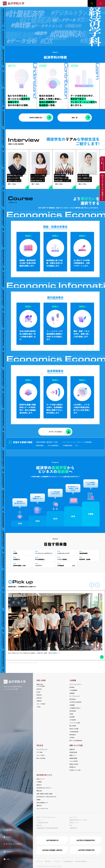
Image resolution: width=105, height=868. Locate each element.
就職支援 (72, 749)
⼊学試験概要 (73, 690)
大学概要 (39, 782)
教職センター (73, 755)
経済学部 (39, 689)
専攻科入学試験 (74, 729)
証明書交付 (73, 767)
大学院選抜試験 (74, 732)
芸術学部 (39, 698)
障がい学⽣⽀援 (41, 758)
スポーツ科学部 (41, 704)
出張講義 (72, 705)
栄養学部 (39, 701)
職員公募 (39, 825)
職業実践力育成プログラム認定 (78, 820)
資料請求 (72, 687)
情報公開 (39, 791)
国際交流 (39, 806)
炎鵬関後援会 (73, 828)
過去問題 (72, 717)
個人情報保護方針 (68, 862)
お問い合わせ (48, 862)
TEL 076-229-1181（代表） (11, 689)
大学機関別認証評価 (42, 823)
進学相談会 (73, 699)
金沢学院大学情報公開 (81, 862)
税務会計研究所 (74, 764)
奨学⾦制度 (73, 711)
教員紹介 (39, 785)
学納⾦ (71, 714)
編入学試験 (73, 726)
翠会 (71, 825)
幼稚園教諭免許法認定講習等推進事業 (47, 828)
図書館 (38, 800)
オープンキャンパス (75, 696)
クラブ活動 (39, 752)
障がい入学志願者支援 (76, 741)
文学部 (38, 692)
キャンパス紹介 (41, 755)
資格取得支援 (73, 752)
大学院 (38, 707)
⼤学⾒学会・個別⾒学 (75, 702)
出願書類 (72, 693)
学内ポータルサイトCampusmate (46, 817)
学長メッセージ (41, 779)
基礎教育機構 (73, 758)
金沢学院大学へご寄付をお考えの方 (46, 797)
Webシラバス (73, 817)
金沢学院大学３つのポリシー (44, 788)
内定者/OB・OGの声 (75, 770)
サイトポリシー (58, 862)
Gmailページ (40, 820)
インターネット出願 (75, 723)
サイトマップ (40, 862)
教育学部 (39, 695)
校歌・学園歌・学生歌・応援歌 (44, 794)
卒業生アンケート (74, 823)
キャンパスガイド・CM (42, 809)
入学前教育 (73, 720)
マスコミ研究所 (74, 761)
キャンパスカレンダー (42, 749)
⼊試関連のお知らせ (75, 708)
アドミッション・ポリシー (76, 684)
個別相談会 (73, 735)
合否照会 (72, 738)
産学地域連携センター (43, 803)
